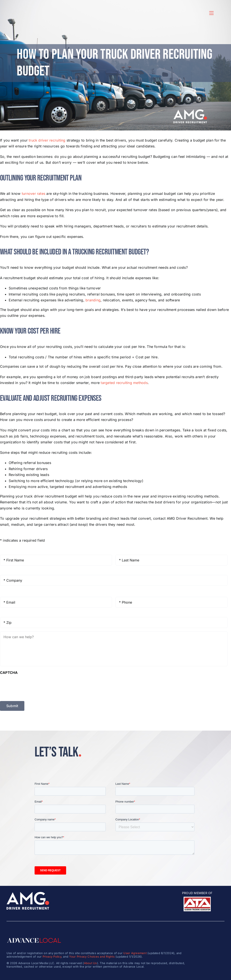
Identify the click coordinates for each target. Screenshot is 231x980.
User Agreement (135, 953)
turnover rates (33, 194)
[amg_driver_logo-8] (28, 894)
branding (93, 300)
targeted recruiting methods (124, 383)
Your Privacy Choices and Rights (92, 957)
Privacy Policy (52, 957)
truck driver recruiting (47, 140)
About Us (90, 963)
